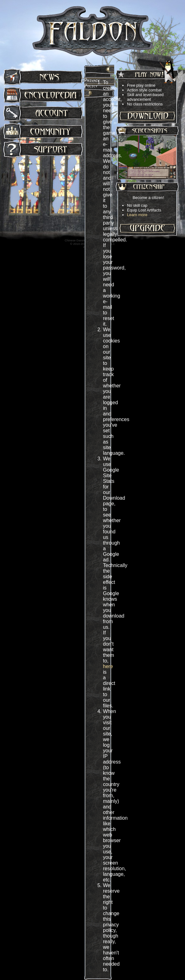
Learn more (137, 215)
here (108, 666)
